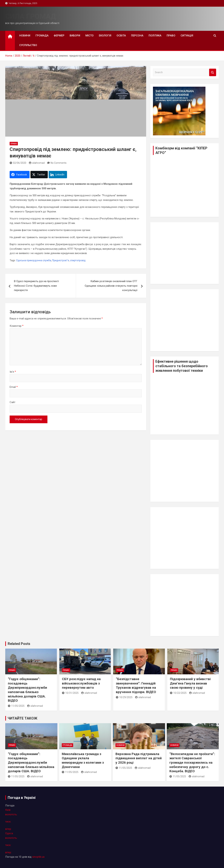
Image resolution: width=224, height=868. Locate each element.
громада (42, 36)
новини (25, 36)
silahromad (37, 163)
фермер (59, 36)
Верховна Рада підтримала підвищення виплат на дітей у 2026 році (139, 758)
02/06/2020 (18, 163)
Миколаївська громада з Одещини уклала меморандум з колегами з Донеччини (83, 760)
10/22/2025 (178, 693)
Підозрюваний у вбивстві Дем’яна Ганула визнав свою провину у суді (190, 683)
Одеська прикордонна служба (34, 260)
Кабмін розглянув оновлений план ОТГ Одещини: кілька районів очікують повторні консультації (111, 286)
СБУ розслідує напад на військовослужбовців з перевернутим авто (81, 683)
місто (90, 36)
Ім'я (13, 372)
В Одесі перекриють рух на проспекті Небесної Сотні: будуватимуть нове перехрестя (36, 286)
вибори (75, 36)
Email (14, 387)
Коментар (17, 326)
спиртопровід (78, 260)
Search (213, 72)
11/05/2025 (16, 706)
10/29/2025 (124, 697)
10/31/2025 (70, 693)
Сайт (13, 402)
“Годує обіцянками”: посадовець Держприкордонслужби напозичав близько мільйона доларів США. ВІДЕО (27, 690)
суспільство (28, 45)
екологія (105, 36)
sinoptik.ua (38, 857)
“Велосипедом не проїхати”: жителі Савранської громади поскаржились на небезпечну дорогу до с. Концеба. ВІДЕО (192, 763)
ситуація (187, 36)
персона (137, 36)
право (171, 36)
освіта (121, 36)
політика (155, 36)
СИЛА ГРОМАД (31, 16)
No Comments (59, 163)
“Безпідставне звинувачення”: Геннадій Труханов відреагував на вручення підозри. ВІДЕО (136, 685)
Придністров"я (61, 260)
